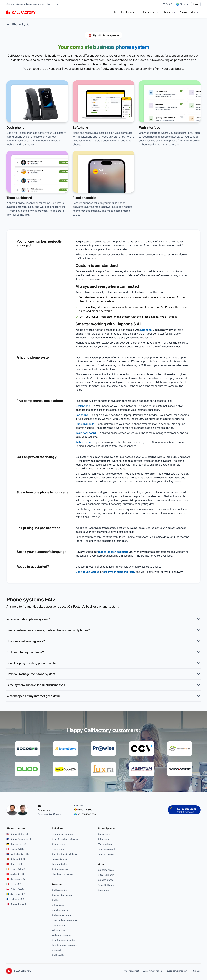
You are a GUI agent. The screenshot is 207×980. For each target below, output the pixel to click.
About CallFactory (107, 885)
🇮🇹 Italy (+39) (14, 884)
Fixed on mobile (85, 424)
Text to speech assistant (64, 945)
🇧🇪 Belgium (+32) (16, 859)
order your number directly (119, 572)
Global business (60, 869)
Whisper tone (59, 930)
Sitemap (197, 971)
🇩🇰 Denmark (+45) (16, 904)
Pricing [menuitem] (183, 12)
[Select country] (182, 4)
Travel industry (59, 864)
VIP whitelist (58, 905)
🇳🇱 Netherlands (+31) (18, 854)
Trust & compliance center (178, 971)
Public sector (58, 849)
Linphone (146, 330)
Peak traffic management (65, 920)
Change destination (62, 895)
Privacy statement (131, 971)
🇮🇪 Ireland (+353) (16, 869)
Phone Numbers (16, 828)
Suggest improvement (153, 971)
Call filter (56, 900)
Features (57, 884)
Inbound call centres (62, 834)
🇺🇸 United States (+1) (18, 834)
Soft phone (103, 839)
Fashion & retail (60, 859)
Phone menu (58, 925)
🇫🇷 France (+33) (15, 849)
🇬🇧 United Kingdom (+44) (20, 839)
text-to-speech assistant (113, 552)
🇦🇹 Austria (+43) (15, 874)
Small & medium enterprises (66, 839)
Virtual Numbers (106, 875)
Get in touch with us (87, 572)
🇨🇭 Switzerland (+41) (17, 879)
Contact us (103, 890)
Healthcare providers (63, 874)
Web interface (84, 442)
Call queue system (61, 915)
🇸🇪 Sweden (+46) (16, 894)
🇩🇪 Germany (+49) (16, 844)
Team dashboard (86, 433)
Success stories (105, 880)
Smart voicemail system (64, 940)
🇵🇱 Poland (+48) (15, 889)
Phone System (22, 24)
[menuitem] (127, 12)
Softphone (82, 415)
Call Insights (58, 955)
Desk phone (83, 406)
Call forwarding (60, 890)
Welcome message (62, 935)
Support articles (106, 870)
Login (196, 4)
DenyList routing (60, 910)
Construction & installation (65, 854)
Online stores (58, 844)
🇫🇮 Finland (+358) (16, 899)
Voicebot (56, 950)
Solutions (58, 828)
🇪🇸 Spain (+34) (14, 864)
